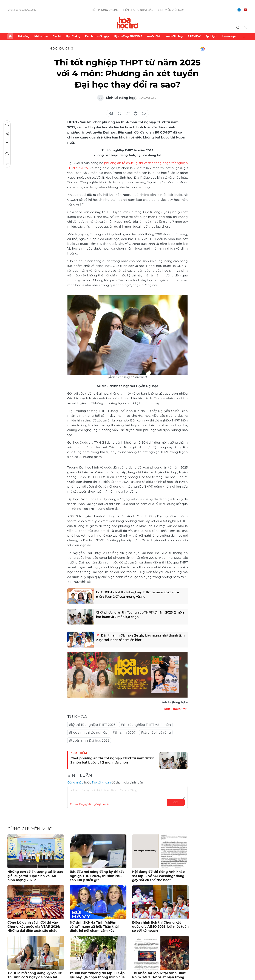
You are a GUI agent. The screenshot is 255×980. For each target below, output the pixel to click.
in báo (136, 114)
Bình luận (7, 154)
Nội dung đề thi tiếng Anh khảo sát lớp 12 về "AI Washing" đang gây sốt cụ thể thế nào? (158, 876)
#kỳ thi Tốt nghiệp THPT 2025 (92, 724)
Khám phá (41, 36)
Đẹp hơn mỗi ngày (97, 36)
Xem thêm (245, 36)
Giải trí (57, 36)
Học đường (73, 36)
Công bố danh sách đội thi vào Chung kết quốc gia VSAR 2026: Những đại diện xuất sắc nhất (34, 926)
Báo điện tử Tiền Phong (128, 23)
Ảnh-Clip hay (174, 36)
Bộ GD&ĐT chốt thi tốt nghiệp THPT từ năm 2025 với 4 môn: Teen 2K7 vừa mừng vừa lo (138, 595)
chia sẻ (111, 114)
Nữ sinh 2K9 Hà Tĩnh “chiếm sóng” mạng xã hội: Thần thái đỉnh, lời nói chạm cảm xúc (94, 926)
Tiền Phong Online (105, 10)
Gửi (176, 802)
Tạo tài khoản (101, 782)
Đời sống (24, 36)
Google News (203, 49)
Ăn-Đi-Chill (154, 36)
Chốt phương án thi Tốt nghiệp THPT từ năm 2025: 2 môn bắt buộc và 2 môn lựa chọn (141, 615)
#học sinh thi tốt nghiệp (88, 732)
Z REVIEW (194, 36)
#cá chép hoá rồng (156, 732)
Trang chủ (10, 36)
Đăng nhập (75, 782)
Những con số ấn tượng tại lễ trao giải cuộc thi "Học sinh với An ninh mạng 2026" (35, 876)
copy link (127, 114)
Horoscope (229, 36)
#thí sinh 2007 (124, 732)
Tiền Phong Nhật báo (138, 10)
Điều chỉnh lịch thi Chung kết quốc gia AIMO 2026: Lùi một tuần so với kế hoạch (160, 926)
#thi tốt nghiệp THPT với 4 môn (146, 724)
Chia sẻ (7, 134)
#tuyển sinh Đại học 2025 (89, 740)
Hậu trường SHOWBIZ (128, 36)
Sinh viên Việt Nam (171, 10)
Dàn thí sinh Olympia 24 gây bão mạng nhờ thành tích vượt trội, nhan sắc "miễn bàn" (138, 638)
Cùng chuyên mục (30, 829)
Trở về (7, 164)
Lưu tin (7, 144)
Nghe (7, 124)
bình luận (144, 114)
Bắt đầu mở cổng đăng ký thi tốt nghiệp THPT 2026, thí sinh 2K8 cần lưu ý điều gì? (97, 876)
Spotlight (211, 36)
